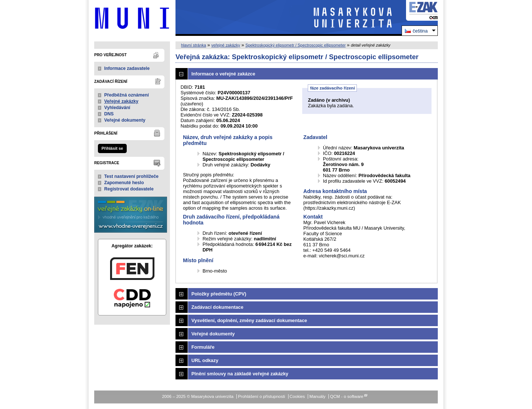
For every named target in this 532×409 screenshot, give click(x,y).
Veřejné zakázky (121, 101)
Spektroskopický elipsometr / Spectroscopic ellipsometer (295, 45)
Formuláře (203, 347)
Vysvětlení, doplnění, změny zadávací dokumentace (249, 320)
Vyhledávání (117, 108)
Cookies (297, 396)
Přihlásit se (112, 148)
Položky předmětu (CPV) (219, 294)
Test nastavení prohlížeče (131, 176)
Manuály (318, 396)
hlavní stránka (194, 45)
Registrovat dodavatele (129, 189)
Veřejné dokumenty (125, 120)
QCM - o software (347, 396)
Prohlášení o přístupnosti (261, 396)
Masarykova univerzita (132, 18)
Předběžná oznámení (127, 95)
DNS (109, 114)
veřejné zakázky (226, 45)
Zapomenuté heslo (124, 183)
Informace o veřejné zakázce (223, 74)
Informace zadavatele (127, 68)
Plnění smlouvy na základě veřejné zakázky (240, 374)
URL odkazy (205, 360)
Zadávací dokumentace (217, 307)
